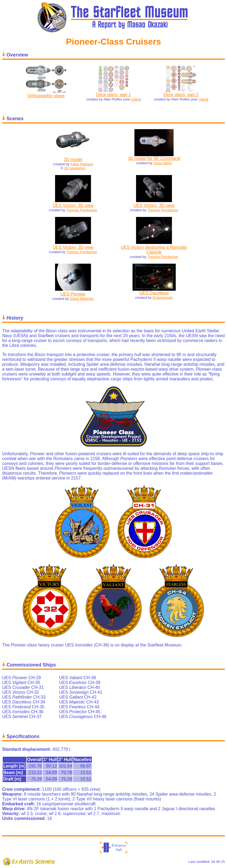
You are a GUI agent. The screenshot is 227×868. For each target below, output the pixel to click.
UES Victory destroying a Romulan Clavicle (154, 250)
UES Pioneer (73, 294)
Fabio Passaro (82, 164)
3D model (73, 160)
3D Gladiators (75, 168)
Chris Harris (163, 163)
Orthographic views (46, 96)
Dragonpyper (163, 298)
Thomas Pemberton (82, 210)
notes (135, 99)
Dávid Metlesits (82, 299)
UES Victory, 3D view (73, 205)
